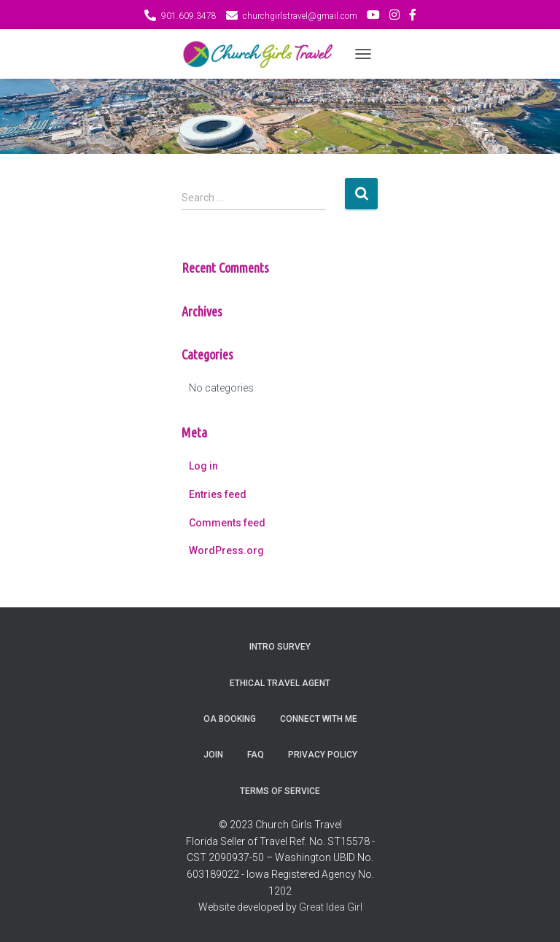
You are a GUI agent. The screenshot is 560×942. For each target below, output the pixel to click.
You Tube (373, 17)
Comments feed (227, 523)
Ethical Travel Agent (280, 683)
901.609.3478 (189, 16)
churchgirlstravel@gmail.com (300, 16)
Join (213, 755)
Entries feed (218, 494)
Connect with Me (319, 719)
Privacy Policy (323, 755)
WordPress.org (226, 550)
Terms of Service (280, 791)
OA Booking (230, 719)
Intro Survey (280, 647)
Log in (203, 466)
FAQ (256, 755)
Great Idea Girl (331, 907)
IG (394, 17)
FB (413, 17)
